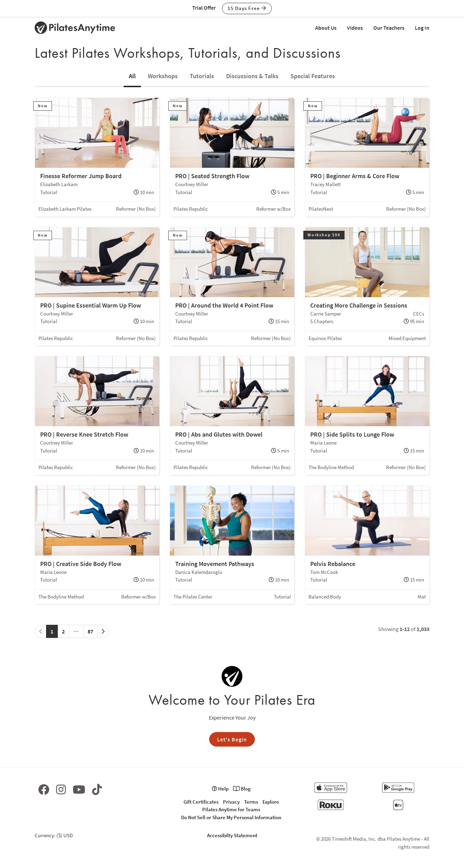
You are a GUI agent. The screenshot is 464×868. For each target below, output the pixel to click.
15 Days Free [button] (247, 8)
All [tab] (132, 76)
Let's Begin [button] (232, 739)
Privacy (231, 802)
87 (90, 631)
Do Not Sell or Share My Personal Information (231, 817)
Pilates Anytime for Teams (231, 809)
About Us (326, 28)
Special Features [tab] (313, 76)
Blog (242, 789)
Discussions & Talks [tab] (252, 76)
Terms (251, 802)
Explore (271, 802)
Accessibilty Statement (232, 835)
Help (220, 789)
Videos (355, 28)
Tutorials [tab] (202, 76)
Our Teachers (389, 28)
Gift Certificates (201, 802)
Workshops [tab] (163, 76)
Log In (422, 28)
